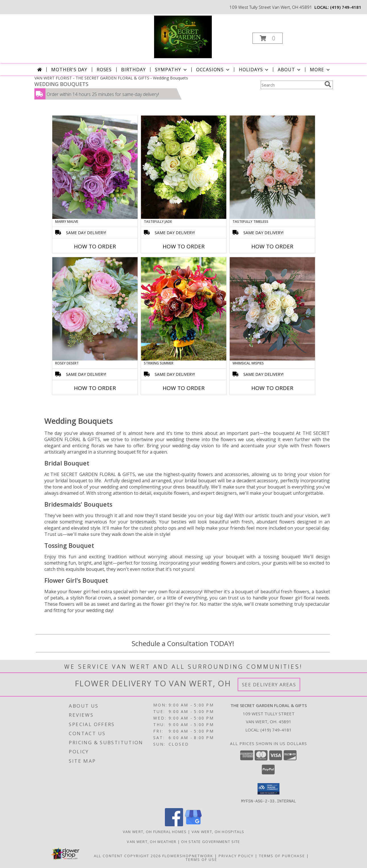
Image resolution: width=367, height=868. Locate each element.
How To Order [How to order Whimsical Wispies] (272, 388)
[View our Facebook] (174, 824)
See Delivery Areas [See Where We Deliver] (269, 684)
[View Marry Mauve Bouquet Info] (95, 167)
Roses (104, 70)
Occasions (213, 70)
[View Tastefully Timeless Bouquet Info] (272, 167)
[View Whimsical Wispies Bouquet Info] (272, 309)
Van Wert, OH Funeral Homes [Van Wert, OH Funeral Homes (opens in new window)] (155, 831)
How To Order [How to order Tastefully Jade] (184, 246)
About (290, 70)
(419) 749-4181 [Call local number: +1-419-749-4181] (346, 7)
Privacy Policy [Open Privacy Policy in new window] (236, 856)
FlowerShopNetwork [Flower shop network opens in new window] (188, 856)
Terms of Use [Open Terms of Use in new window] (201, 859)
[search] (328, 84)
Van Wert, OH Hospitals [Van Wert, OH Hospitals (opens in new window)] (218, 831)
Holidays (254, 70)
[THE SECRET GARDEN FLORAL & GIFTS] (183, 36)
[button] (268, 38)
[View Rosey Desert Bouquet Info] (95, 309)
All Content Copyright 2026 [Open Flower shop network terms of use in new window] (127, 856)
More (320, 70)
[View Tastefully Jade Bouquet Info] (184, 167)
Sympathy (171, 70)
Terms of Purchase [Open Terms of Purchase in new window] (282, 856)
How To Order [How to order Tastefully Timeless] (272, 246)
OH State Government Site (211, 841)
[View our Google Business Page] (193, 824)
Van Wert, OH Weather (152, 841)
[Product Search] (291, 85)
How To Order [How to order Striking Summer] (184, 388)
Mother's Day (69, 70)
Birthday (133, 70)
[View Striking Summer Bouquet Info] (184, 309)
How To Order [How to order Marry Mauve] (95, 246)
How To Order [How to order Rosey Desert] (95, 388)
